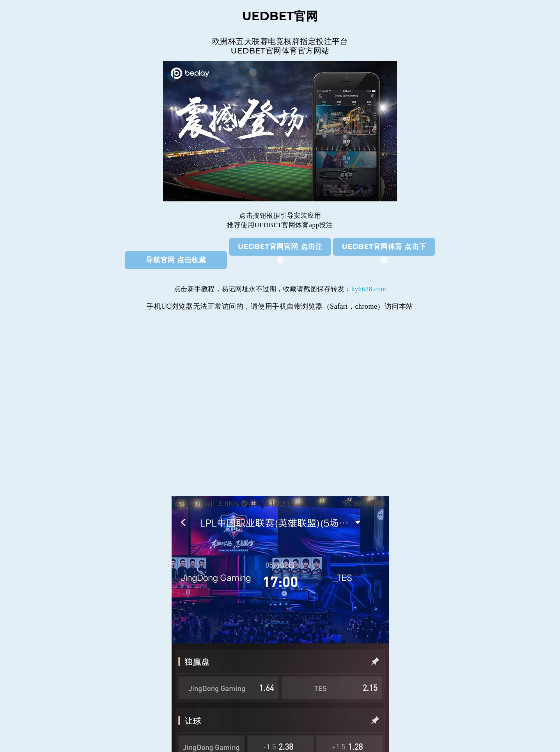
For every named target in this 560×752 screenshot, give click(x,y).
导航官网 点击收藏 (176, 260)
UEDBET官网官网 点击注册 (280, 249)
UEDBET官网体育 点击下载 (384, 249)
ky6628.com (369, 289)
